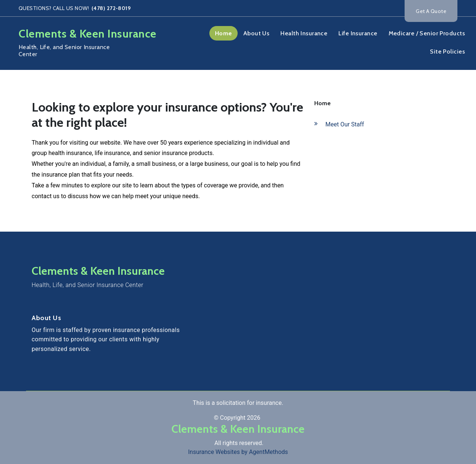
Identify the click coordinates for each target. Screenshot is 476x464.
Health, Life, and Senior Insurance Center (88, 285)
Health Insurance (304, 33)
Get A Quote (431, 11)
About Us (256, 33)
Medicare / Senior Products (427, 33)
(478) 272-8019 (111, 8)
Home (223, 33)
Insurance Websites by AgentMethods (238, 452)
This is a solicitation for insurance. (238, 403)
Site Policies (447, 51)
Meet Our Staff (345, 124)
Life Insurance (358, 33)
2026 (254, 418)
